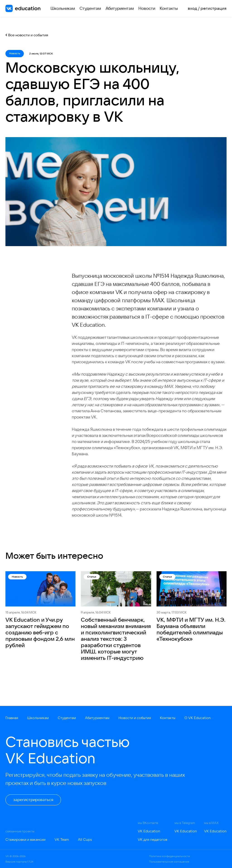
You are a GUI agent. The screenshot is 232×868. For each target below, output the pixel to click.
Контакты (169, 8)
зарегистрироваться (33, 800)
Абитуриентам (120, 8)
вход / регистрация (207, 8)
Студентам (90, 8)
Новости (147, 8)
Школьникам (63, 8)
